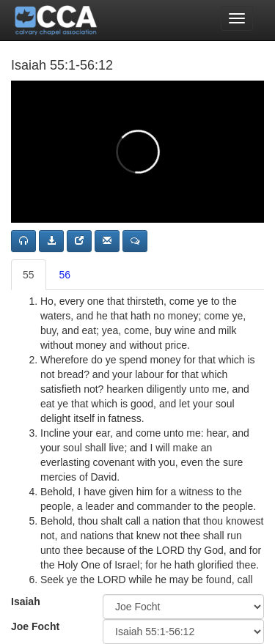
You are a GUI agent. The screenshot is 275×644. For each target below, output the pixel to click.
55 (29, 275)
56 (65, 275)
